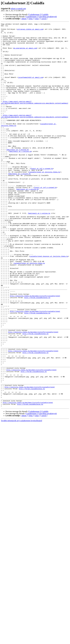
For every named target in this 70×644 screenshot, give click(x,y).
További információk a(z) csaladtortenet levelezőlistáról (21, 497)
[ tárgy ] (37, 19)
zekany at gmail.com (18, 9)
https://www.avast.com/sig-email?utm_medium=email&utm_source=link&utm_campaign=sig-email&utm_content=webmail (35, 118)
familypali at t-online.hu (18, 175)
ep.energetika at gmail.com (25, 53)
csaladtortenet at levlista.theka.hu (44, 202)
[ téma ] (31, 19)
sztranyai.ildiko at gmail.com (30, 31)
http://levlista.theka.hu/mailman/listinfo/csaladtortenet (35, 351)
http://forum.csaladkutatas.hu (37, 353)
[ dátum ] (24, 19)
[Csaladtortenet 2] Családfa (38, 15)
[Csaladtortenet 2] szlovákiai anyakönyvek (41, 17)
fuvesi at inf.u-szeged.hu (42, 198)
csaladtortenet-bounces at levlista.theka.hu (49, 303)
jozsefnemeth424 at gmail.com (30, 88)
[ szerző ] (44, 19)
